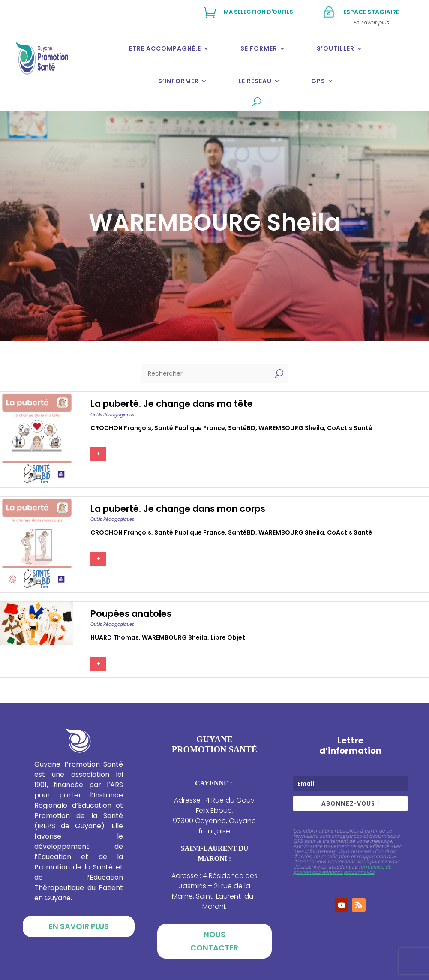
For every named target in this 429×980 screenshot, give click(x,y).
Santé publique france (190, 428)
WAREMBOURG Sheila (291, 428)
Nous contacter (214, 941)
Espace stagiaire (371, 12)
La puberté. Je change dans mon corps (178, 509)
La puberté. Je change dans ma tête (172, 404)
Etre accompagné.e (165, 48)
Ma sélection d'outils (258, 12)
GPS (318, 81)
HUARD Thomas (115, 637)
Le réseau (255, 81)
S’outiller (336, 48)
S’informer (178, 81)
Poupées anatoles (131, 614)
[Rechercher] (206, 373)
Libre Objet (228, 637)
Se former (259, 48)
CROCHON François (121, 428)
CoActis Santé (350, 428)
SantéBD (242, 428)
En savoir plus (79, 926)
